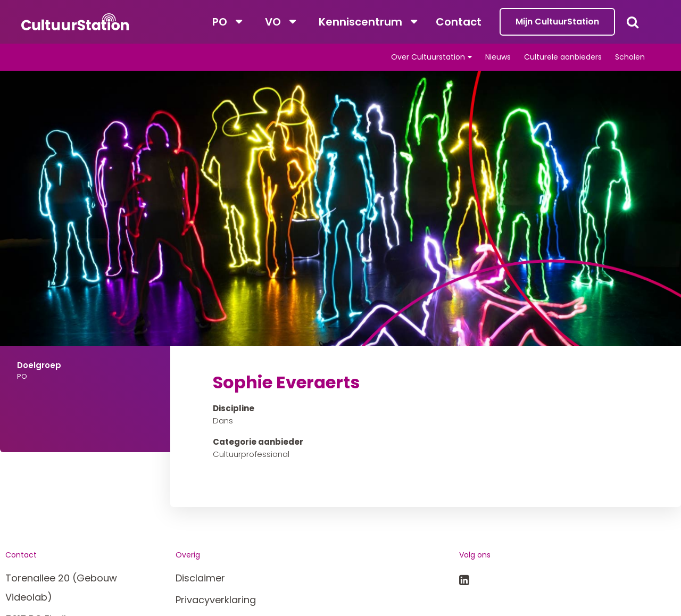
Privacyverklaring (216, 600)
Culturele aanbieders (563, 57)
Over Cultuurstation (428, 57)
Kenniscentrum (360, 22)
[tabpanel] (340, 240)
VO (273, 22)
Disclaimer (200, 578)
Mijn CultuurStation (557, 22)
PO (220, 22)
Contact (459, 22)
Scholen (630, 57)
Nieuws (498, 57)
